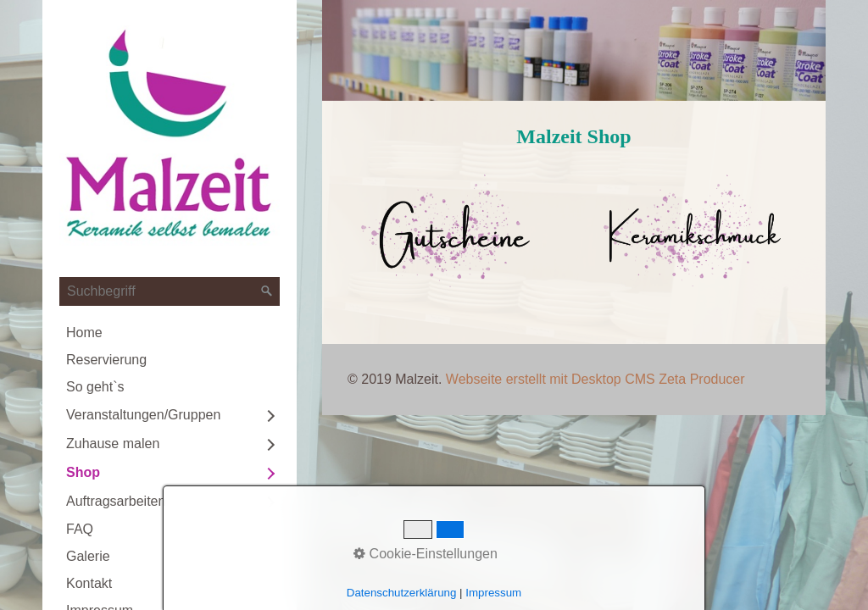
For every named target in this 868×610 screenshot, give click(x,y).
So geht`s (95, 387)
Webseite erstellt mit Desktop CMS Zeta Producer (595, 379)
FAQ (80, 529)
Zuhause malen (113, 444)
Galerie (88, 556)
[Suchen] (267, 291)
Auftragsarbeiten (116, 501)
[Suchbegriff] (170, 291)
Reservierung (106, 360)
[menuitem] (170, 333)
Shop (83, 472)
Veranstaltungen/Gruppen (143, 415)
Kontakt (89, 583)
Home (84, 333)
